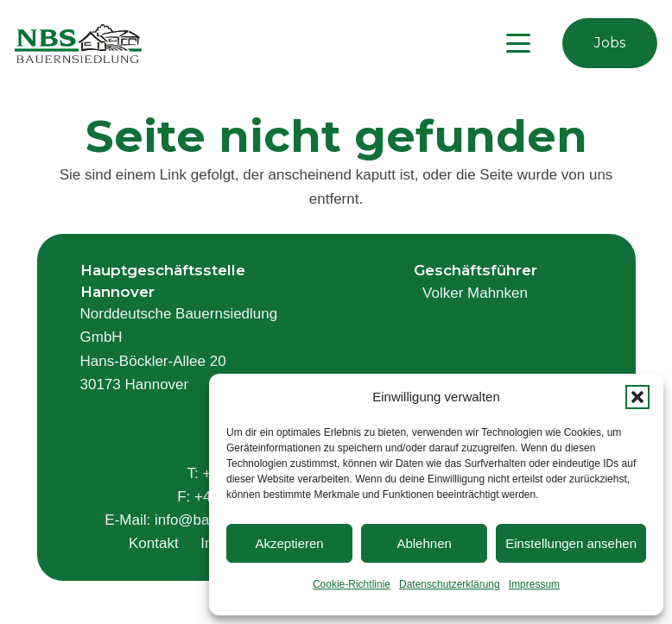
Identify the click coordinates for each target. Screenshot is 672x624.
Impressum (534, 584)
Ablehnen (424, 543)
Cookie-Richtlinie (352, 584)
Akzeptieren (289, 543)
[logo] (78, 44)
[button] (637, 397)
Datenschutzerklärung (450, 584)
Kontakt (154, 543)
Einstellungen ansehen (571, 543)
